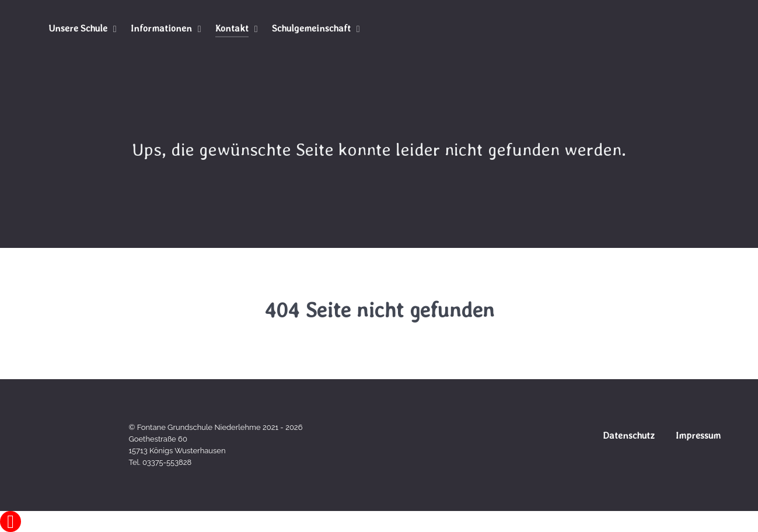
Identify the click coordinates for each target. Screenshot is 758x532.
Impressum (698, 435)
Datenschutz (629, 435)
